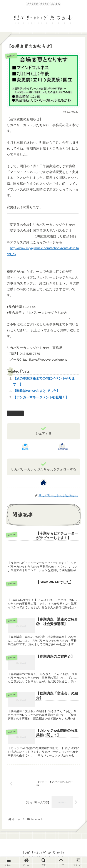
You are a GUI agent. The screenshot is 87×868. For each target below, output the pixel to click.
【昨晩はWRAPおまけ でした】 (36, 391)
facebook (15, 413)
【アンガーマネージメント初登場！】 (41, 397)
